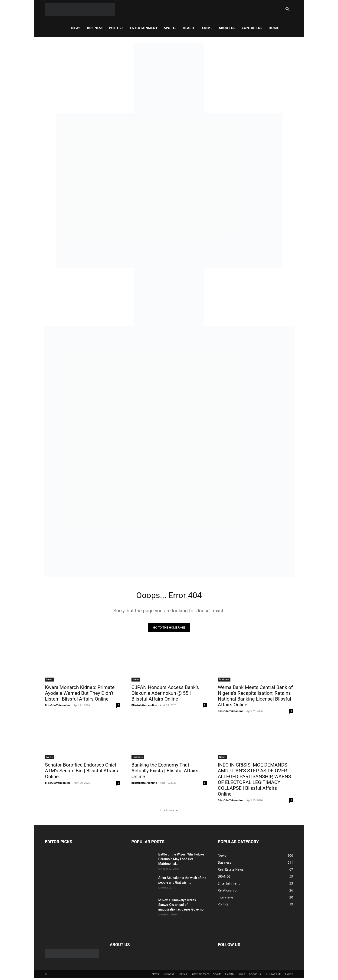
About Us (227, 28)
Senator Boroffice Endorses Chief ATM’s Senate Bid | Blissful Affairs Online (82, 772)
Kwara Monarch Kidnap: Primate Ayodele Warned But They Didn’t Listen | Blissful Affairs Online (80, 695)
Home (274, 28)
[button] (288, 10)
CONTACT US (252, 28)
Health (189, 28)
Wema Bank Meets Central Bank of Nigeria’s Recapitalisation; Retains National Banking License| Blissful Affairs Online (255, 697)
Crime (207, 28)
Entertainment (144, 28)
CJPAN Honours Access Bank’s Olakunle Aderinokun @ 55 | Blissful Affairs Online (165, 695)
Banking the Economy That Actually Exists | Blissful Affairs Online (165, 772)
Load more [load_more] (169, 812)
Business (95, 28)
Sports (170, 28)
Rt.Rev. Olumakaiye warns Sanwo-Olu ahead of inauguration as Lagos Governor (182, 906)
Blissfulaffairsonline (58, 706)
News (76, 28)
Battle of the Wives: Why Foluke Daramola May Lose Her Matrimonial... (181, 860)
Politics (116, 28)
